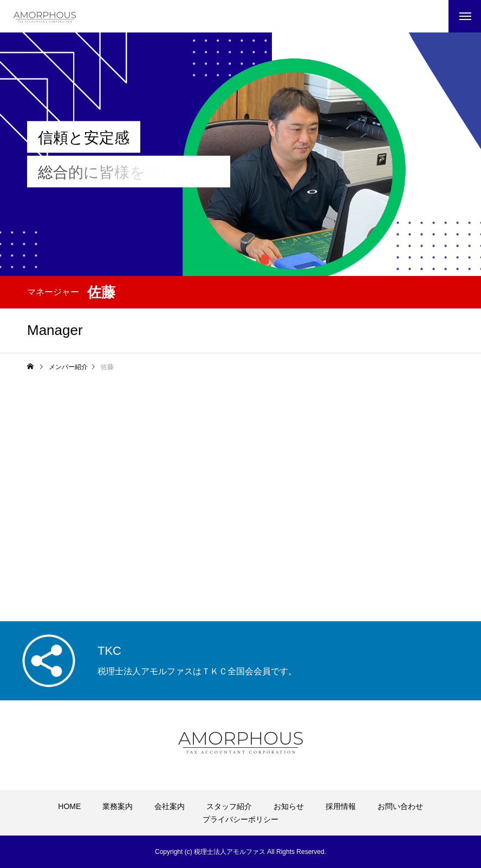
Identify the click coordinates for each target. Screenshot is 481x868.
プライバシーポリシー (240, 819)
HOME (69, 806)
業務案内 (118, 806)
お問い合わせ (400, 806)
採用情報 (341, 806)
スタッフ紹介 (229, 806)
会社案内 (170, 806)
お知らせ (289, 806)
